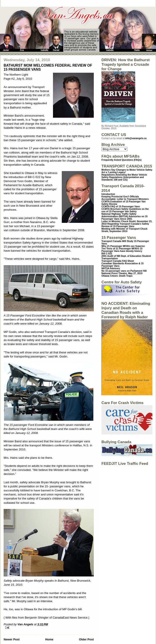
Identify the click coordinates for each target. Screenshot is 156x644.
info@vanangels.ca (136, 138)
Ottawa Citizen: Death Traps (117, 276)
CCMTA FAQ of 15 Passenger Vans (121, 207)
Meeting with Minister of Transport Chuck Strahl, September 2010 (124, 230)
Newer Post (12, 639)
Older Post (86, 639)
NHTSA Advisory (111, 268)
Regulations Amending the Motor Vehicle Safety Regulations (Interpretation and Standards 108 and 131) (124, 177)
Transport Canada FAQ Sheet (118, 261)
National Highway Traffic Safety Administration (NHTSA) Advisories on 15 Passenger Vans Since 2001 (125, 216)
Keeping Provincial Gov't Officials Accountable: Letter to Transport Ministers (125, 198)
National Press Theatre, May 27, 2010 (122, 273)
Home (49, 639)
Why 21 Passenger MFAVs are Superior (123, 246)
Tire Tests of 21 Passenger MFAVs (120, 249)
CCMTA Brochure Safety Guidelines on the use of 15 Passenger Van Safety (125, 210)
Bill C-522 (107, 254)
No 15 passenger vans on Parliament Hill (124, 271)
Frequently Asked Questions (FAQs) (121, 160)
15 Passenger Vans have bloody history (122, 250)
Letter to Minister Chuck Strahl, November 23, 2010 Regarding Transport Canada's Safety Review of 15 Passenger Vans (127, 224)
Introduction (108, 194)
